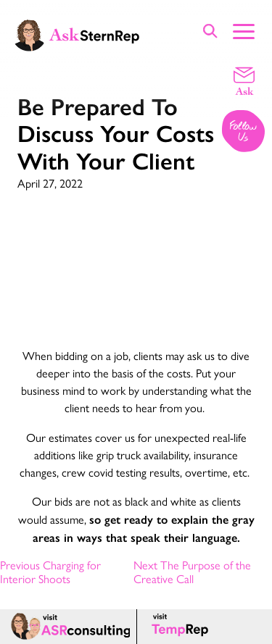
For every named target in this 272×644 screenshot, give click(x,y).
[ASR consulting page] (68, 627)
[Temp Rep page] (182, 627)
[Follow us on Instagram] (244, 132)
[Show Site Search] (210, 31)
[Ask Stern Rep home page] (76, 34)
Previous (50, 572)
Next (192, 572)
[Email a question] (244, 80)
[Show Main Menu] (244, 30)
